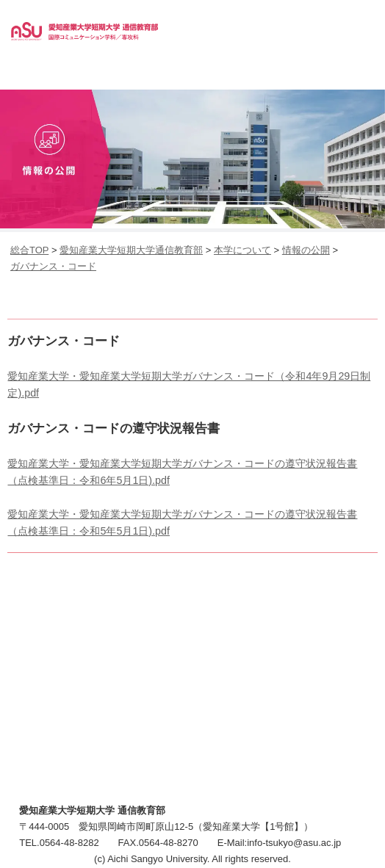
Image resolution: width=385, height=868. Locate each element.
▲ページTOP (359, 828)
